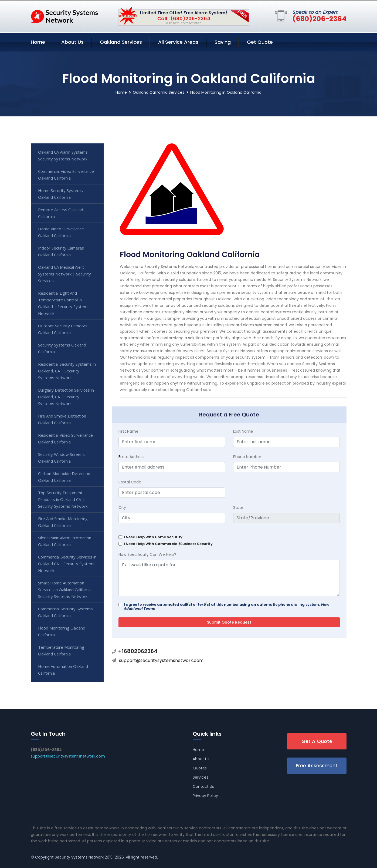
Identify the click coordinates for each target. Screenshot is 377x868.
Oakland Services (121, 42)
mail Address (131, 457)
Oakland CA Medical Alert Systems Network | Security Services (64, 274)
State (238, 507)
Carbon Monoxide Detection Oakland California (64, 477)
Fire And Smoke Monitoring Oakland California (63, 522)
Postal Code (130, 482)
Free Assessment (317, 766)
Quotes (200, 768)
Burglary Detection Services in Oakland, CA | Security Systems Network (66, 397)
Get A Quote (317, 741)
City (122, 507)
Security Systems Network (79, 857)
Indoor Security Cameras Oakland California (61, 251)
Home (38, 42)
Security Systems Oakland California (62, 348)
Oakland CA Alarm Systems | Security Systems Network (65, 155)
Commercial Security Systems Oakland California (65, 612)
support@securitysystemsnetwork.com (161, 660)
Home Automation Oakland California (63, 670)
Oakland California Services (159, 92)
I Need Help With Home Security (153, 537)
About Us (72, 42)
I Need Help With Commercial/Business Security (168, 544)
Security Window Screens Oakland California (61, 458)
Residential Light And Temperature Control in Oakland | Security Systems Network (64, 303)
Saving (223, 42)
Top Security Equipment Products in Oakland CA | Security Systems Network (63, 499)
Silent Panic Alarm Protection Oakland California (65, 541)
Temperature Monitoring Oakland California (61, 650)
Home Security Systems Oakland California (60, 194)
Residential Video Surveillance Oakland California (65, 438)
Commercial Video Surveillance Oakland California (66, 175)
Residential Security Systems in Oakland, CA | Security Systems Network (67, 371)
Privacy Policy (205, 796)
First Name (128, 431)
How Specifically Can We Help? (147, 554)
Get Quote (260, 42)
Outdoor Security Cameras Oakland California (63, 329)
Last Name (243, 431)
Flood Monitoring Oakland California (62, 631)
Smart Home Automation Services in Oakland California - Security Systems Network (66, 590)
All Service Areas (178, 42)
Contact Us (203, 786)
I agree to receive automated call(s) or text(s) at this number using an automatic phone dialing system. (227, 607)
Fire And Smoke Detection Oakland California (62, 419)
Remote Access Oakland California (61, 213)
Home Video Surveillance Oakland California (61, 232)
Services (201, 777)
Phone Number (247, 457)
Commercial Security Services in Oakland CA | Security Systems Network (67, 564)
